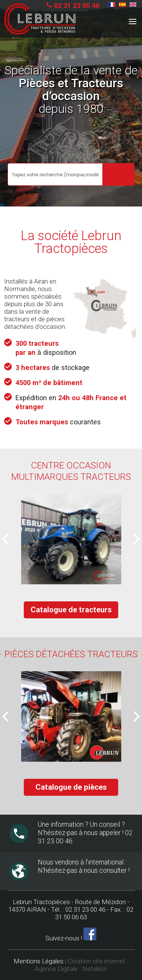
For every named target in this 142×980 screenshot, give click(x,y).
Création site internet (96, 961)
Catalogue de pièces (71, 787)
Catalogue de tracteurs (71, 610)
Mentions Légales (39, 961)
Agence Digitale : (59, 969)
